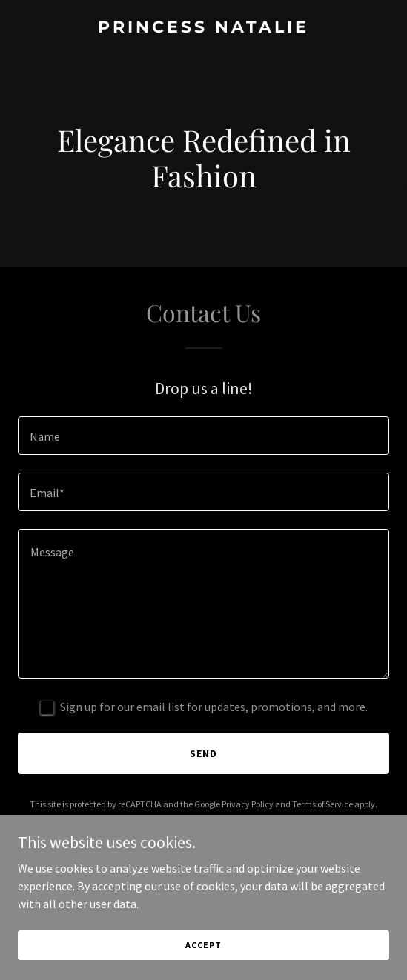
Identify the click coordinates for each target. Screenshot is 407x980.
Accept (203, 945)
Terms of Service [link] (322, 804)
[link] (203, 28)
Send (203, 753)
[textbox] (203, 436)
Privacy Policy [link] (248, 804)
